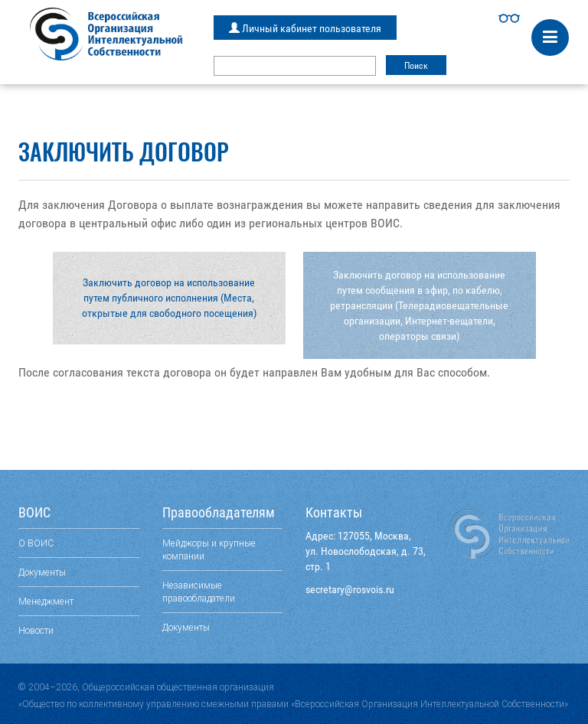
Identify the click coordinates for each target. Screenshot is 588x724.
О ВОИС (36, 543)
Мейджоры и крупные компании (209, 550)
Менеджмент (46, 601)
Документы (42, 572)
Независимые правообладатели (199, 592)
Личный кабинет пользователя (305, 28)
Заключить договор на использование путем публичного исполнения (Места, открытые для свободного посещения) (169, 298)
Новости (36, 630)
